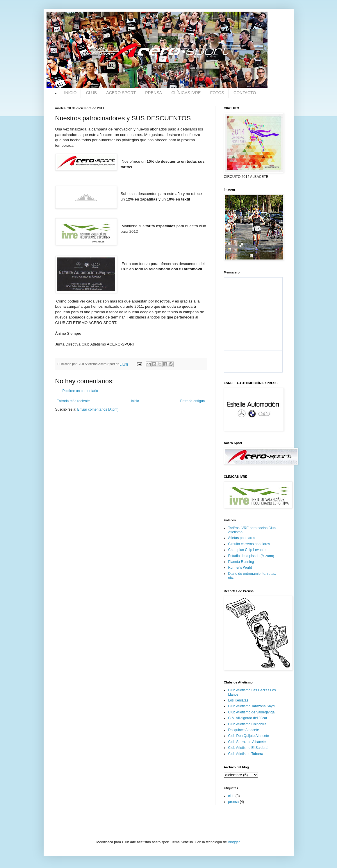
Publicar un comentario (80, 391)
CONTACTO (245, 93)
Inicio (135, 401)
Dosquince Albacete (244, 730)
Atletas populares (242, 538)
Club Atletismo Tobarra (246, 754)
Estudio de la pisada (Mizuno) (251, 556)
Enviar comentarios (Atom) (98, 409)
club (231, 796)
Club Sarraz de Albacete (247, 742)
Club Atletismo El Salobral (248, 748)
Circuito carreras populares (249, 544)
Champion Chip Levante (247, 550)
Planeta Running (241, 562)
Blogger (234, 842)
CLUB (91, 93)
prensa (234, 802)
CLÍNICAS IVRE (186, 93)
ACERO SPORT (121, 93)
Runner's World (240, 568)
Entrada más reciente (73, 401)
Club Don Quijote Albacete (249, 736)
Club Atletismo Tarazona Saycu (252, 706)
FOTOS (217, 93)
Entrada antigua (193, 401)
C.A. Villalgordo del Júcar (248, 718)
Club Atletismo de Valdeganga (252, 712)
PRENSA (154, 93)
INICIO (71, 93)
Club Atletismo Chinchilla (247, 724)
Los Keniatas (238, 700)
